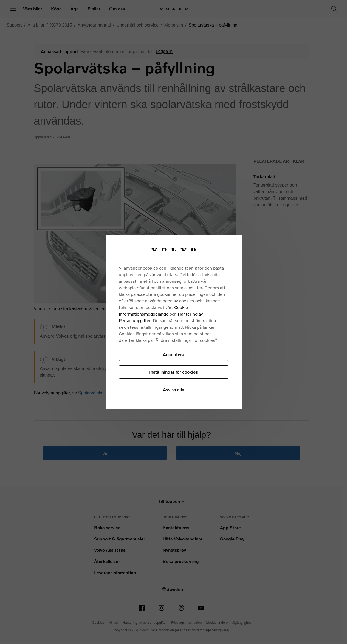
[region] (174, 322)
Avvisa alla (174, 389)
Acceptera (174, 354)
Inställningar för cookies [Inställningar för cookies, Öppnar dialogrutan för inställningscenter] (174, 372)
